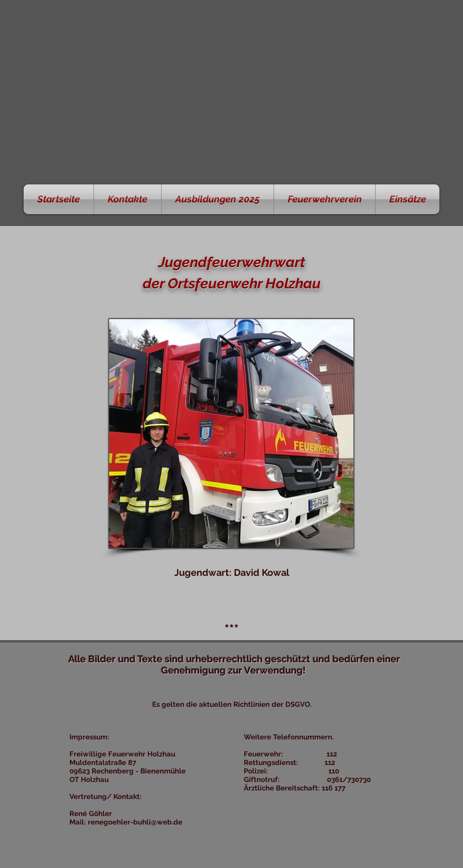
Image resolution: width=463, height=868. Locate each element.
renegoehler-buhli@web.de (135, 822)
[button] (128, 199)
